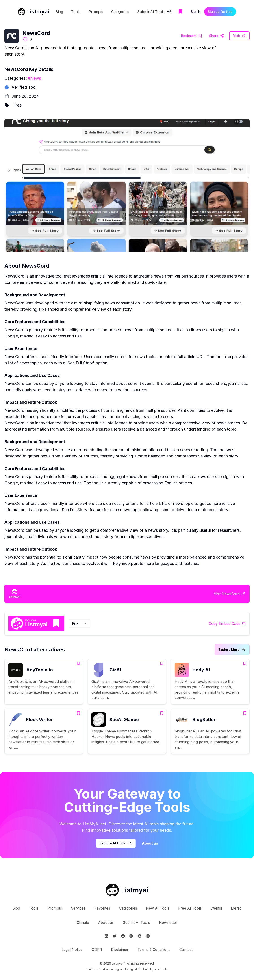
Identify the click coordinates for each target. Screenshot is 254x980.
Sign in (196, 12)
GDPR (97, 950)
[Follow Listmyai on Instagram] (148, 936)
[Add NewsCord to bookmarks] (192, 36)
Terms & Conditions (154, 950)
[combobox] (80, 623)
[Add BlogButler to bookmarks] (245, 713)
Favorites (102, 908)
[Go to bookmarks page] (180, 12)
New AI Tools (158, 908)
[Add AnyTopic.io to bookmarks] (78, 664)
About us (106, 922)
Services (78, 908)
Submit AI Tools (151, 12)
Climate (83, 922)
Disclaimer (120, 950)
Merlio (236, 908)
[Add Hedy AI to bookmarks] (245, 664)
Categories (120, 12)
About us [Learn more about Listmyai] (150, 843)
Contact (186, 950)
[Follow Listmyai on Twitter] (115, 936)
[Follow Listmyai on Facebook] (123, 936)
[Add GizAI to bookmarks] (162, 664)
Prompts (96, 12)
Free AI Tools (190, 908)
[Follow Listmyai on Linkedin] (106, 936)
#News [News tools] (34, 78)
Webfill (216, 908)
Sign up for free (220, 12)
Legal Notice (72, 950)
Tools (76, 12)
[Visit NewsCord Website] (216, 36)
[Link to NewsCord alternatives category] (232, 650)
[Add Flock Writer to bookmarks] (78, 713)
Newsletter (168, 922)
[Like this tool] (25, 39)
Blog (59, 12)
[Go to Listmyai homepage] (127, 890)
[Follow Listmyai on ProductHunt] (131, 936)
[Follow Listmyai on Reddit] (140, 936)
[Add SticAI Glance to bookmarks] (162, 713)
